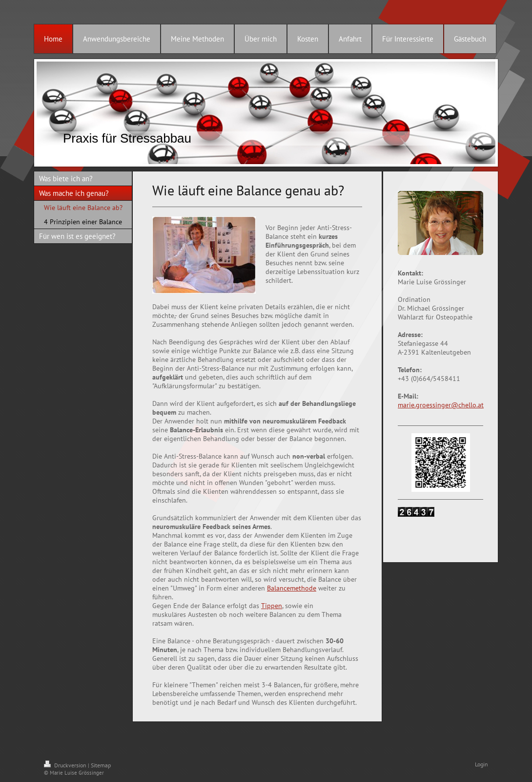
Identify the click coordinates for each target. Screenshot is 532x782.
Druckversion (66, 765)
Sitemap (101, 765)
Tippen (272, 606)
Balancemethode (292, 588)
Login (481, 764)
